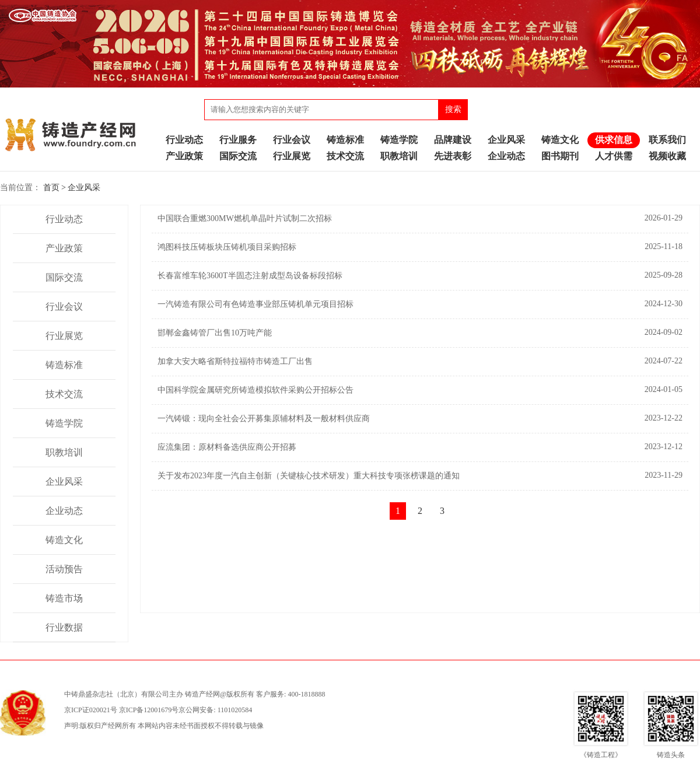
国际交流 (238, 156)
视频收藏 (667, 156)
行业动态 (184, 140)
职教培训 (399, 156)
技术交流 (345, 156)
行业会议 (292, 140)
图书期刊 (560, 156)
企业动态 (506, 156)
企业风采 (506, 140)
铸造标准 (345, 140)
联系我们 (667, 140)
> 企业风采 (81, 188)
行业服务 (238, 140)
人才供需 (614, 156)
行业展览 (292, 156)
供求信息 (614, 140)
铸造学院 (399, 140)
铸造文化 (560, 140)
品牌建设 (453, 140)
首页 (51, 188)
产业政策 (184, 156)
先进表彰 (453, 156)
